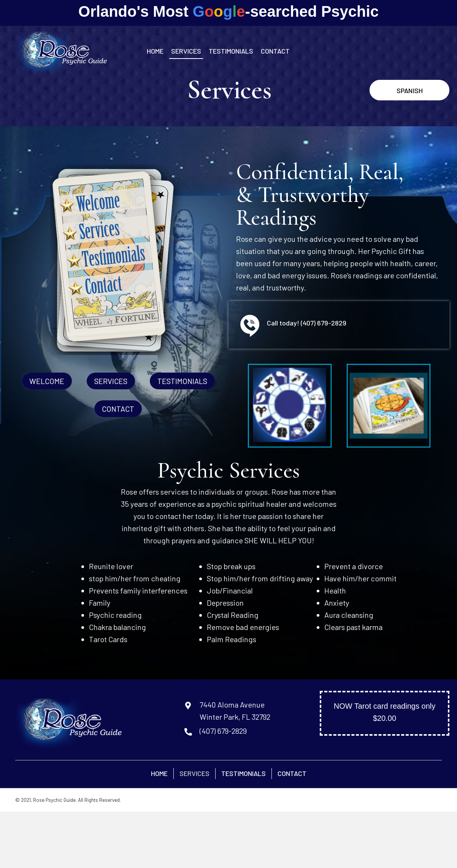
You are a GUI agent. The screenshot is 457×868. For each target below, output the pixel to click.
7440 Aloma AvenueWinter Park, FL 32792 (235, 711)
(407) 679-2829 (324, 323)
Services (194, 773)
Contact (292, 773)
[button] (409, 90)
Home (159, 773)
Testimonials (244, 773)
